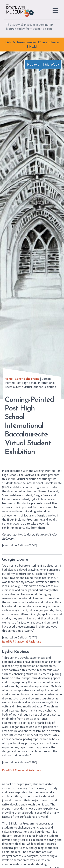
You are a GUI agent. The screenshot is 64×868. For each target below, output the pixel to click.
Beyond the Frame (27, 379)
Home (9, 379)
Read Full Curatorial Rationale (22, 641)
